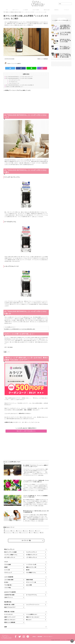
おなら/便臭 (29, 585)
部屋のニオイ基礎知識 (10, 12)
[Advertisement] (26, 103)
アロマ (6, 562)
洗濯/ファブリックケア (10, 617)
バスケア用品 (8, 588)
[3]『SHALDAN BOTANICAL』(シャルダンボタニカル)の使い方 (20, 85)
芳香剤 (42, 533)
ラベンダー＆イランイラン (15, 80)
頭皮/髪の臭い (8, 602)
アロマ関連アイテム (31, 573)
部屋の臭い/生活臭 (18, 12)
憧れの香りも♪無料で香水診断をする (26, 431)
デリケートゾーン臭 (31, 582)
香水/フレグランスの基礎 (10, 552)
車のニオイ (29, 620)
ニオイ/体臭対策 (9, 577)
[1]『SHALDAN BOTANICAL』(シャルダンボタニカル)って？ (19, 77)
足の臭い (6, 582)
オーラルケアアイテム (32, 595)
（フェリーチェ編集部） (16, 63)
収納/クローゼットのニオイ (33, 617)
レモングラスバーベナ (24, 533)
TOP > (5, 12)
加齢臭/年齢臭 (30, 580)
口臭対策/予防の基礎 (9, 595)
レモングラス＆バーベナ (14, 83)
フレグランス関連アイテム (11, 555)
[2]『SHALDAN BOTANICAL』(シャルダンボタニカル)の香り (19, 78)
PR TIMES (10, 347)
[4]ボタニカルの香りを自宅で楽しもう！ (15, 87)
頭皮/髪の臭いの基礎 (9, 605)
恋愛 (6, 627)
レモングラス (16, 533)
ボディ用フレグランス (10, 557)
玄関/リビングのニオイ (10, 620)
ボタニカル (32, 531)
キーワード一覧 (26, 541)
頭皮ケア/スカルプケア (10, 607)
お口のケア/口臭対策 (10, 592)
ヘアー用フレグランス (32, 557)
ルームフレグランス (8, 533)
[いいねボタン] (5, 352)
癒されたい (37, 533)
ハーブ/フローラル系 (31, 565)
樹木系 (28, 570)
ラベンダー (38, 531)
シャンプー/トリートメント (33, 605)
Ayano (9, 63)
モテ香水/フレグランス (32, 555)
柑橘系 (6, 567)
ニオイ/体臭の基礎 (9, 580)
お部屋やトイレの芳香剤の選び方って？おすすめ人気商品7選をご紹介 (20, 329)
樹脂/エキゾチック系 (31, 567)
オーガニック (19, 531)
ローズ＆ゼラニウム (13, 82)
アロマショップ (8, 573)
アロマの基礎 (8, 565)
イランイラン (7, 531)
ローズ (31, 533)
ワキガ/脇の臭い (8, 585)
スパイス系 (7, 570)
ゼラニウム (26, 531)
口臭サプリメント (9, 597)
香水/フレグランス (9, 549)
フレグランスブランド (32, 552)
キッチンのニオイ (9, 614)
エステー (13, 531)
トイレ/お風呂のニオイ (32, 614)
